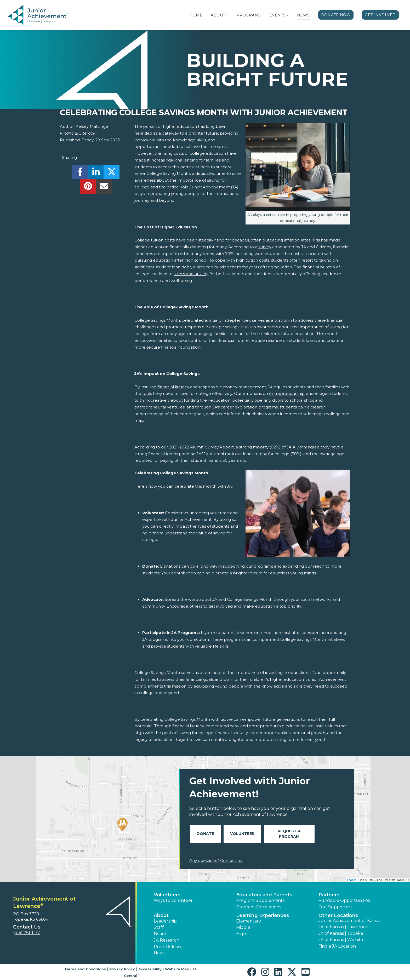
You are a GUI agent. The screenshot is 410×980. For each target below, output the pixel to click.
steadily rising (211, 240)
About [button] (161, 915)
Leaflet (351, 880)
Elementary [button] (249, 921)
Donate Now (336, 15)
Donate (205, 834)
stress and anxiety (191, 274)
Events (277, 15)
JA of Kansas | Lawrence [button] (343, 927)
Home (196, 15)
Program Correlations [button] (259, 907)
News (303, 15)
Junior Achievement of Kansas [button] (350, 921)
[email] (104, 188)
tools (147, 393)
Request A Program (289, 834)
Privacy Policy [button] (122, 969)
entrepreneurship (287, 393)
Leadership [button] (165, 921)
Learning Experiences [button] (263, 915)
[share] (80, 173)
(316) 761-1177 (27, 933)
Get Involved (380, 15)
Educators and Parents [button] (264, 895)
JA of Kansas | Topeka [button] (341, 933)
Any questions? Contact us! (216, 860)
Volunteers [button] (167, 895)
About (218, 15)
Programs (249, 15)
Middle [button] (243, 927)
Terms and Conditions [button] (85, 969)
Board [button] (160, 934)
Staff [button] (159, 927)
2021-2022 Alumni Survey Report (201, 447)
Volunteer (242, 834)
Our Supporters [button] (335, 907)
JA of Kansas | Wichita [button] (341, 940)
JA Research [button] (167, 940)
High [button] (241, 934)
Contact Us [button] (27, 927)
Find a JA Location (337, 946)
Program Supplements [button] (260, 900)
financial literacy (173, 387)
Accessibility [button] (150, 969)
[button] (227, 15)
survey (265, 247)
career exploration (239, 407)
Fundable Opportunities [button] (344, 900)
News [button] (160, 953)
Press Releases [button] (169, 947)
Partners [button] (329, 895)
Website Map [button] (177, 969)
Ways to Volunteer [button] (173, 900)
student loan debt (173, 267)
